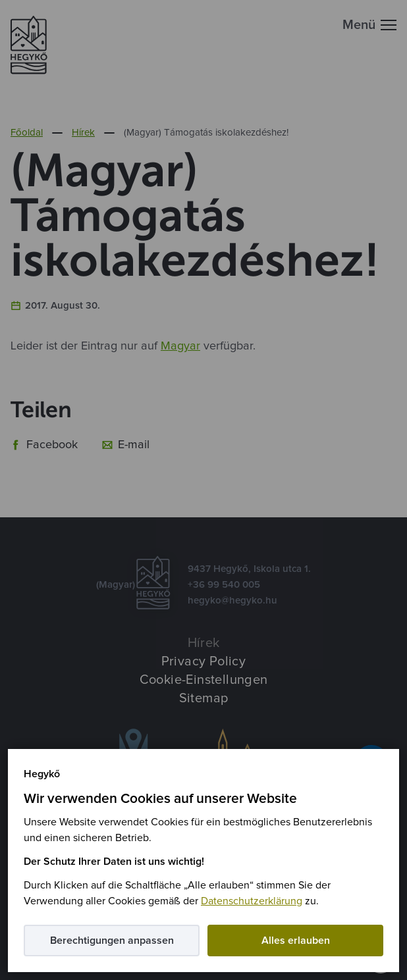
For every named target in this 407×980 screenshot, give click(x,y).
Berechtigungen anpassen (112, 941)
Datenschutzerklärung (252, 901)
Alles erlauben (296, 941)
